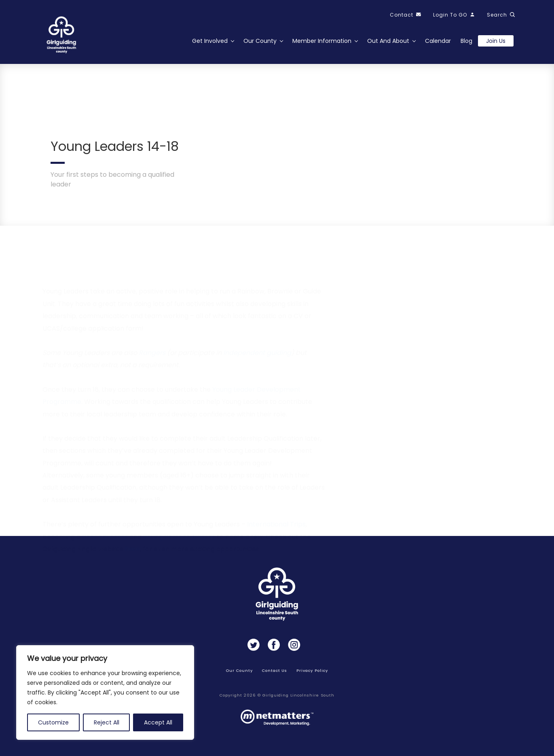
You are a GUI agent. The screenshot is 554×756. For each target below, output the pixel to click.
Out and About (388, 41)
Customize (53, 722)
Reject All (107, 722)
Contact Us (275, 670)
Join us (496, 41)
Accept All (158, 722)
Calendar (438, 41)
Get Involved (210, 41)
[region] (105, 692)
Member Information (322, 41)
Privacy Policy (312, 670)
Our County (260, 41)
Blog (466, 41)
